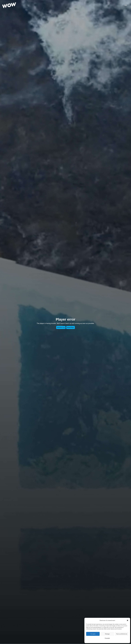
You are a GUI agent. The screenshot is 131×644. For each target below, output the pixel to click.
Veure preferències (122, 634)
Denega (107, 634)
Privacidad (107, 638)
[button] (128, 620)
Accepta (93, 634)
